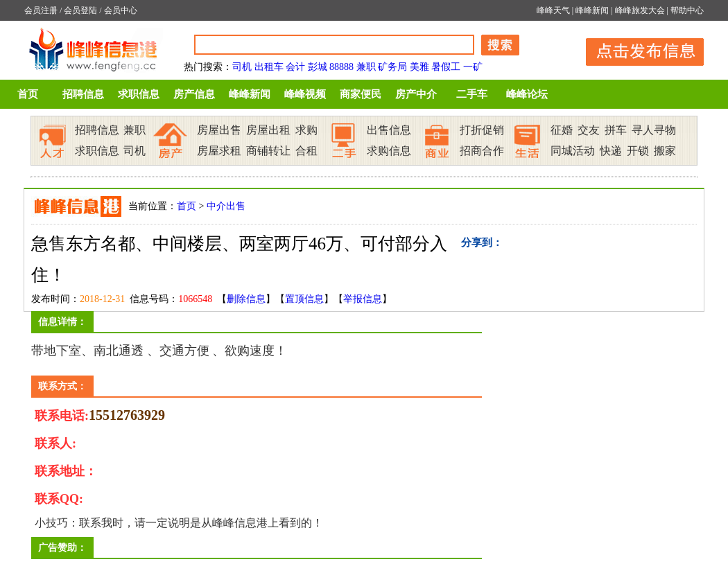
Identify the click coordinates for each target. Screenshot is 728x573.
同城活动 (573, 151)
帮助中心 (687, 10)
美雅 (419, 67)
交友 (589, 130)
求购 (306, 130)
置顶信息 (304, 299)
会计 (295, 67)
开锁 (638, 151)
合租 (306, 151)
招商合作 (482, 151)
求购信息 (389, 151)
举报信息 (363, 299)
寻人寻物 (654, 130)
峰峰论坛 (527, 94)
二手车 (472, 94)
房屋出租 (268, 130)
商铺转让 (268, 151)
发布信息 (638, 50)
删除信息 (246, 299)
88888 (341, 67)
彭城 (318, 67)
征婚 (562, 130)
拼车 (616, 130)
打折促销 (482, 130)
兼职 (366, 67)
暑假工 (446, 67)
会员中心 (121, 10)
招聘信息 (83, 94)
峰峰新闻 (592, 10)
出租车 (269, 67)
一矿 (473, 67)
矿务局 (392, 67)
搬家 (665, 151)
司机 (242, 67)
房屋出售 (219, 130)
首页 (28, 94)
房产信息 (194, 94)
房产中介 (416, 94)
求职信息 (139, 94)
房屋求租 (219, 151)
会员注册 (41, 10)
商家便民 (361, 94)
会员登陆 (80, 10)
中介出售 (226, 206)
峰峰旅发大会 (640, 10)
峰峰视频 (305, 94)
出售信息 (389, 130)
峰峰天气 (553, 10)
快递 (611, 151)
